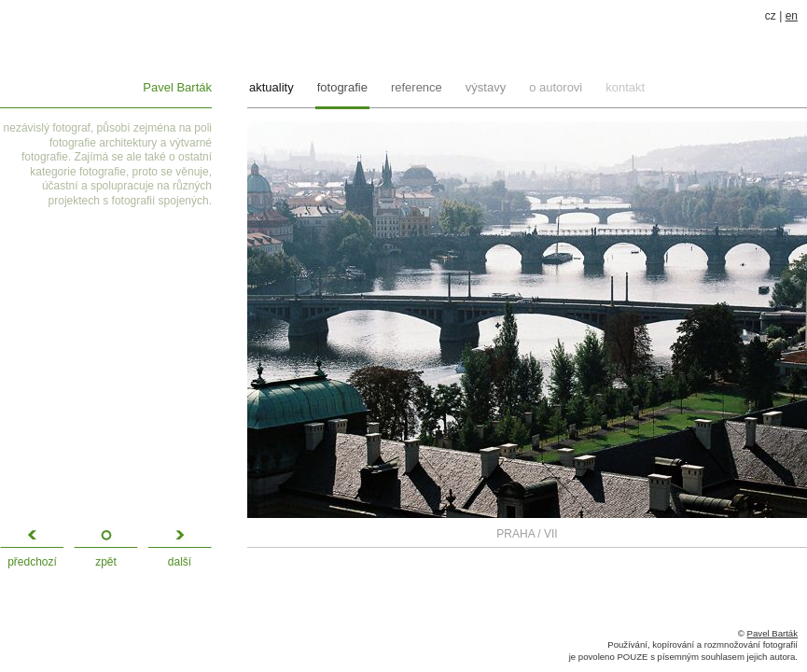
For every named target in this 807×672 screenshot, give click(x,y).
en (792, 16)
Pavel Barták (177, 87)
